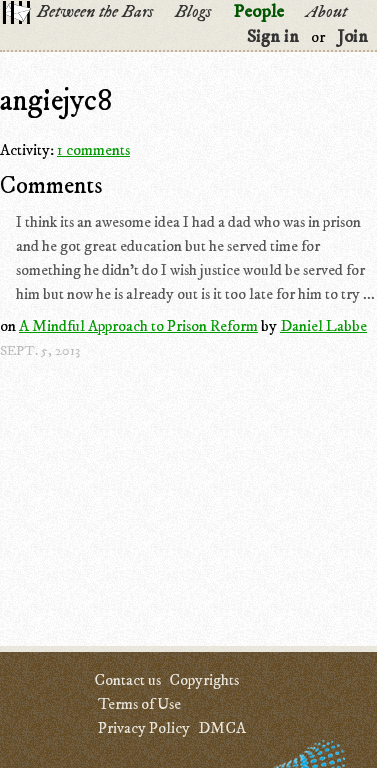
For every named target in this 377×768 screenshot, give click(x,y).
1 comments (93, 150)
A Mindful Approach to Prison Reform (138, 326)
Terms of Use (139, 704)
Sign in (273, 37)
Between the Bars (95, 12)
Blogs (193, 12)
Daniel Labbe (323, 326)
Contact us (127, 680)
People (258, 12)
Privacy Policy (144, 728)
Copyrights (204, 680)
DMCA (222, 728)
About (326, 12)
